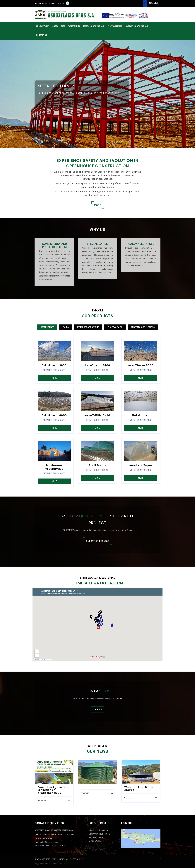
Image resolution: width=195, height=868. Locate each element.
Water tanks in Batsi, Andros (139, 789)
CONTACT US (42, 35)
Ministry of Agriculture (99, 830)
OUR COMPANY (42, 26)
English (154, 3)
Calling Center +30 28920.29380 (49, 3)
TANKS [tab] (66, 327)
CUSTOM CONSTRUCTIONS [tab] (143, 327)
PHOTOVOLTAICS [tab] (115, 327)
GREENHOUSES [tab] (47, 327)
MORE (98, 205)
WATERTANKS (74, 26)
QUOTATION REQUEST (97, 541)
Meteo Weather (96, 841)
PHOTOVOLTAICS (115, 26)
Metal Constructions (94, 26)
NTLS (82, 859)
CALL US (97, 709)
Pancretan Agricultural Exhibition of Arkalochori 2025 (54, 790)
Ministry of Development (100, 834)
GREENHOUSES (59, 26)
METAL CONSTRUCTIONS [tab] (88, 327)
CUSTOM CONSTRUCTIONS (137, 26)
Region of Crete (96, 837)
